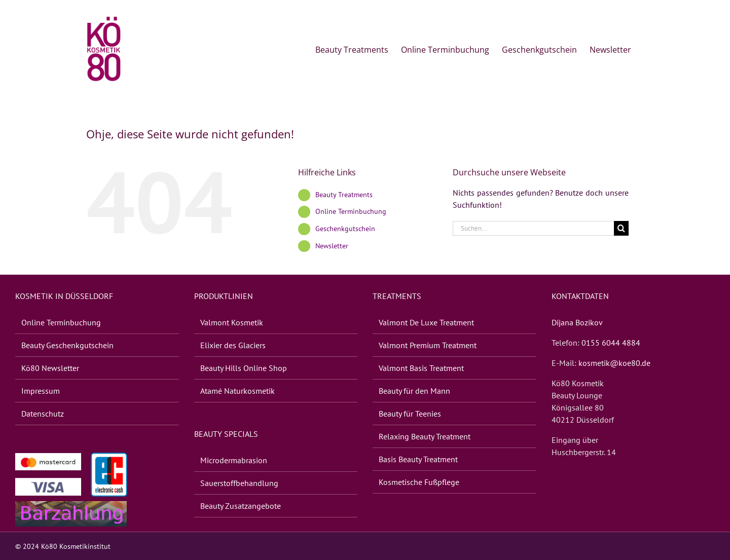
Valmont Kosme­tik (232, 322)
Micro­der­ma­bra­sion (234, 460)
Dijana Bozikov (577, 322)
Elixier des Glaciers (233, 345)
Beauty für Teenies (410, 414)
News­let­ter (332, 246)
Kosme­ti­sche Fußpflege (419, 482)
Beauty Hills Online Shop (244, 368)
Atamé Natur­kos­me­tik (238, 391)
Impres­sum (41, 391)
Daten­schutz (43, 414)
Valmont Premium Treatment (428, 345)
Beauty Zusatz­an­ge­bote (241, 506)
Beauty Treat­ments (344, 195)
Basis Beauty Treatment (418, 459)
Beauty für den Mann (414, 391)
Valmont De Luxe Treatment (426, 322)
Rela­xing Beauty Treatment (425, 436)
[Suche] (621, 228)
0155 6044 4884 (611, 343)
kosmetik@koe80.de (614, 363)
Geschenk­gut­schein (345, 229)
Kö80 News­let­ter (50, 368)
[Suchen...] (533, 228)
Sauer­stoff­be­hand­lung (239, 483)
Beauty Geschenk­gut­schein (67, 345)
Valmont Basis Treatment (421, 368)
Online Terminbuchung (351, 211)
